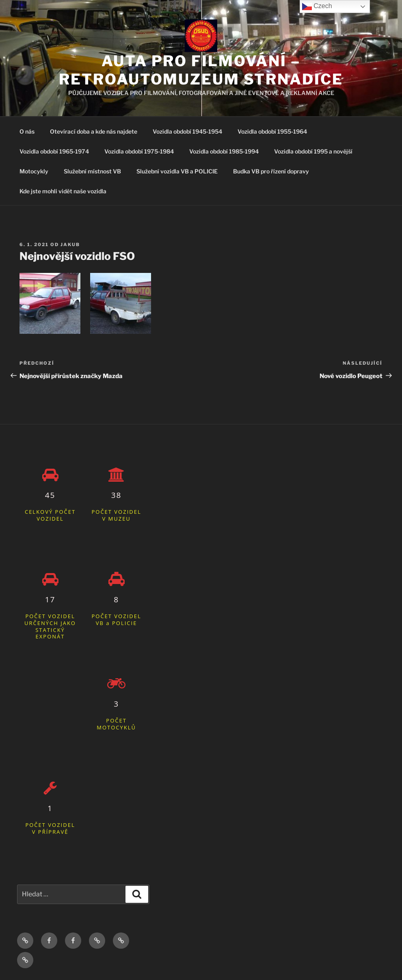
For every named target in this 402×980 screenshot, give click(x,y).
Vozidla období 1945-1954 (187, 131)
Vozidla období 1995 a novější (313, 151)
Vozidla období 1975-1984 (139, 151)
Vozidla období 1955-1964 (272, 131)
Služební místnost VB (92, 171)
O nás (27, 131)
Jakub (70, 244)
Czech (317, 6)
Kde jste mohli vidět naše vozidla (63, 191)
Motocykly (34, 171)
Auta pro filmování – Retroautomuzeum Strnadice (201, 70)
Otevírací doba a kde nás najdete (94, 131)
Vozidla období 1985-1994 (224, 151)
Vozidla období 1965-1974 (54, 151)
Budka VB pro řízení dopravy (271, 171)
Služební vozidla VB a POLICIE (177, 171)
